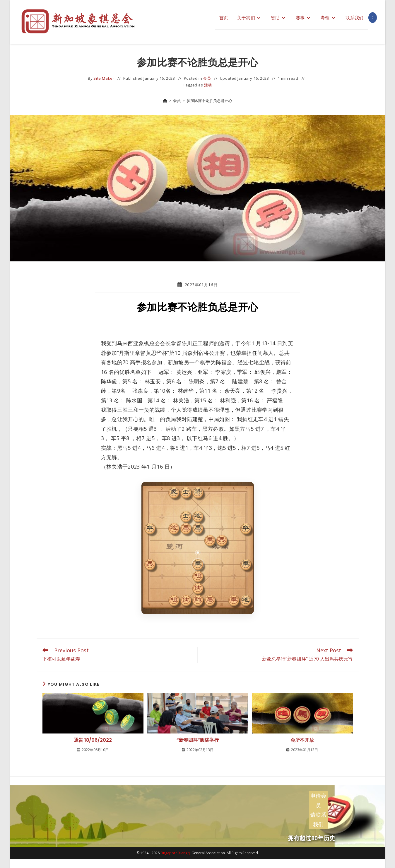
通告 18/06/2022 (93, 740)
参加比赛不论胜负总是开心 (209, 101)
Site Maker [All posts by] (104, 78)
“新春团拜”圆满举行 (198, 740)
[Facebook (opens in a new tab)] (372, 18)
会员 (207, 78)
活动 (208, 85)
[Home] (165, 101)
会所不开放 (302, 740)
